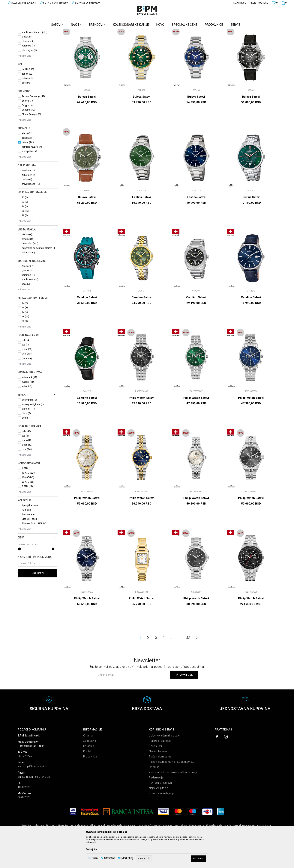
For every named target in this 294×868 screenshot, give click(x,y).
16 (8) (25, 337)
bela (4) (26, 370)
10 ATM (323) (29, 502)
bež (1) (25, 374)
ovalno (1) (27, 209)
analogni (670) (29, 429)
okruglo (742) (29, 204)
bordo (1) (26, 470)
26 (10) (25, 240)
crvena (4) (27, 388)
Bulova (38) (28, 130)
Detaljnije (91, 849)
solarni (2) (27, 416)
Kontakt (88, 781)
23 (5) (25, 231)
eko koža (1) (28, 295)
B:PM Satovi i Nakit (27, 32)
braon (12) (27, 474)
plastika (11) (28, 66)
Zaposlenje (90, 770)
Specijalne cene (30, 535)
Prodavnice (90, 786)
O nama (88, 765)
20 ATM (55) (28, 511)
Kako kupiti (155, 775)
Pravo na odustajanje (161, 823)
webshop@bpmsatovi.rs (32, 796)
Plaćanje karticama (160, 786)
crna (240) (27, 479)
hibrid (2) (26, 443)
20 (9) (25, 351)
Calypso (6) (28, 135)
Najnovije (27, 539)
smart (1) (27, 447)
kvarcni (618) (28, 411)
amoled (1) (27, 268)
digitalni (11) (28, 438)
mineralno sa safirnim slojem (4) (39, 277)
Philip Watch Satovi (142, 427)
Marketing (127, 858)
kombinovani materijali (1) (35, 62)
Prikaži (237, 38)
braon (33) (27, 379)
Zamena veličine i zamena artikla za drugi (173, 802)
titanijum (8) (28, 71)
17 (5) (25, 342)
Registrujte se (259, 3)
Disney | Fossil (29, 548)
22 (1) (25, 227)
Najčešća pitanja (158, 817)
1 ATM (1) (27, 498)
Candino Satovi (87, 327)
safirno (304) (28, 282)
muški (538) (28, 99)
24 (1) (25, 236)
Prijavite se (184, 704)
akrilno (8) (27, 264)
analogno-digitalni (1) (33, 434)
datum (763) (28, 172)
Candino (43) (28, 139)
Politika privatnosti (160, 770)
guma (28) (27, 300)
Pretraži (38, 603)
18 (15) (25, 346)
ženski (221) (28, 103)
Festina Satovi (141, 227)
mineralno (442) (30, 273)
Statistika (110, 858)
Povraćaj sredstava (160, 812)
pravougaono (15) (31, 213)
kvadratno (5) (29, 200)
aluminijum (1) (29, 80)
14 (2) (25, 333)
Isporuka (154, 796)
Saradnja (89, 775)
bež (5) (25, 465)
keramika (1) (28, 75)
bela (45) (26, 461)
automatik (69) (29, 407)
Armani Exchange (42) (33, 126)
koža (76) (27, 313)
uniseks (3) (28, 108)
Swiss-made (28, 544)
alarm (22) (27, 163)
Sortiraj (202, 38)
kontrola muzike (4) (32, 176)
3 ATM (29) (27, 516)
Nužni (95, 858)
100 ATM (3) (28, 507)
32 (188, 667)
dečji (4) (26, 112)
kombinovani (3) (30, 309)
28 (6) (25, 245)
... (179, 667)
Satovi (26, 48)
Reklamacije (156, 807)
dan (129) (27, 167)
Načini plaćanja (158, 781)
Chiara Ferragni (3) (31, 144)
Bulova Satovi (87, 126)
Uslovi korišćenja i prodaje (164, 765)
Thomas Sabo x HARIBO (34, 553)
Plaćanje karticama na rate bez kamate (171, 791)
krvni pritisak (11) (31, 181)
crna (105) (27, 383)
